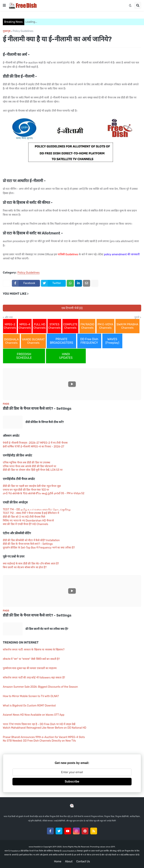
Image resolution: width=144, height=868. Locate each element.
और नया (9, 317)
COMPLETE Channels (70, 326)
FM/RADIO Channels (87, 326)
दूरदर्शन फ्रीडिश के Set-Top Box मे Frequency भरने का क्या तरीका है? (39, 548)
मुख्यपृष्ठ (7, 31)
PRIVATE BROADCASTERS (61, 341)
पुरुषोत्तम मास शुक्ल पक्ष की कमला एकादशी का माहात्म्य (30, 668)
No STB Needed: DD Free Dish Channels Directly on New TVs (39, 741)
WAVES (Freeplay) (112, 341)
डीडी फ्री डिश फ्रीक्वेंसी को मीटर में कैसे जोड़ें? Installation (31, 540)
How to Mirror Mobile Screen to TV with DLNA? (31, 696)
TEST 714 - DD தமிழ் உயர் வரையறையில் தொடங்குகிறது (37, 510)
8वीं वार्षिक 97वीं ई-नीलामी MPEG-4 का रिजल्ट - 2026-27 (33, 447)
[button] (4, 5)
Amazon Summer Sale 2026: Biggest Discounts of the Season (40, 687)
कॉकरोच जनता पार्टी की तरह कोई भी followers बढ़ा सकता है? (34, 678)
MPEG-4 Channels (25, 326)
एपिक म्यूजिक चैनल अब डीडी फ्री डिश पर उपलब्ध (26, 463)
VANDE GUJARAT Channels (33, 341)
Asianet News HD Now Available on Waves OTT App (34, 715)
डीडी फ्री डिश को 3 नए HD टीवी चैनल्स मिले (24, 517)
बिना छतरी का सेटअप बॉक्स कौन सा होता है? (25, 567)
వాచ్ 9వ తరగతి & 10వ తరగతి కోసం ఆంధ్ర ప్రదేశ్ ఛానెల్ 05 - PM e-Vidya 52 (44, 493)
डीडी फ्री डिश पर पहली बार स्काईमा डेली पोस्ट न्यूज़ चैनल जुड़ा (32, 486)
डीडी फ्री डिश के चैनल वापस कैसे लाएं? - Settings (37, 408)
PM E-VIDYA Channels (105, 326)
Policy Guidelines (23, 31)
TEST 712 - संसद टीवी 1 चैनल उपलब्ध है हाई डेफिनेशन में (31, 513)
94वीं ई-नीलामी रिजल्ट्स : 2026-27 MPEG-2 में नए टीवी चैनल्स (35, 443)
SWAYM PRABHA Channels (127, 326)
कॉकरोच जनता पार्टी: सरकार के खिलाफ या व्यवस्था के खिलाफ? (34, 650)
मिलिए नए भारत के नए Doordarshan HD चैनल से (28, 521)
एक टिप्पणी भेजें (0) (72, 308)
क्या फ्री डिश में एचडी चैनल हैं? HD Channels (25, 524)
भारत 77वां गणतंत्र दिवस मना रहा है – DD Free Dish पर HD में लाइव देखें (39, 724)
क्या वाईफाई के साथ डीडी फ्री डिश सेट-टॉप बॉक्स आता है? (31, 564)
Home (58, 862)
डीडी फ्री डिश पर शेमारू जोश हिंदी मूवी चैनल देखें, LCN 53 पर (33, 470)
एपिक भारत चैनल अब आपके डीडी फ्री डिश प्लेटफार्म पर (29, 466)
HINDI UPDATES (66, 356)
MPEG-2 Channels (10, 326)
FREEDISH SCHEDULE (24, 356)
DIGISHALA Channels (11, 341)
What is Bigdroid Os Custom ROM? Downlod (29, 706)
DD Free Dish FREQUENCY (89, 341)
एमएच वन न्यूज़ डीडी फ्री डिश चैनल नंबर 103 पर (26, 490)
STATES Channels (54, 326)
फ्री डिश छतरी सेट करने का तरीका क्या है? (47, 629)
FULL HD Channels (39, 326)
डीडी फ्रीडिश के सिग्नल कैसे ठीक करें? (45, 422)
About (69, 862)
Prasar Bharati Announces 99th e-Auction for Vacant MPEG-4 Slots (44, 737)
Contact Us (83, 862)
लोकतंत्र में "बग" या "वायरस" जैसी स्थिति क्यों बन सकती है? (31, 659)
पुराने (137, 317)
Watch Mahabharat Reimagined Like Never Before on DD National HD (44, 728)
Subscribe (72, 782)
